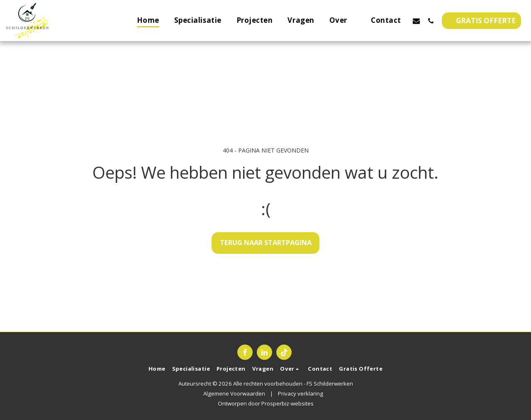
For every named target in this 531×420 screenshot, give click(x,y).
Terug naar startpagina (266, 242)
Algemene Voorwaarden (234, 393)
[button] (343, 21)
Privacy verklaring (301, 393)
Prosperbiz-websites (287, 403)
